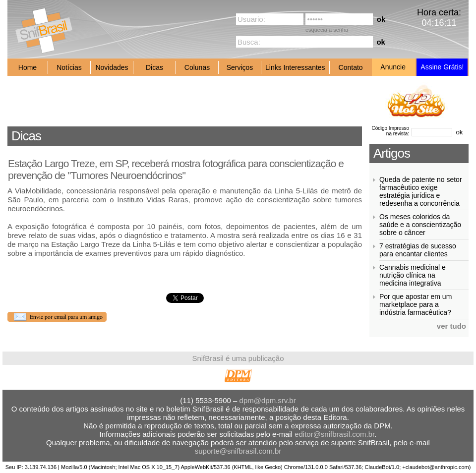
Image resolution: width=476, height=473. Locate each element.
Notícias (69, 67)
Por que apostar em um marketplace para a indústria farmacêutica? (416, 304)
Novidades (112, 67)
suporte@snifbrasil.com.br (238, 451)
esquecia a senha (327, 30)
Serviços (240, 67)
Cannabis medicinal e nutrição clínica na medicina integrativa (413, 275)
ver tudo (451, 326)
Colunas (197, 67)
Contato (351, 67)
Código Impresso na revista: (390, 131)
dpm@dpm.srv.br (268, 400)
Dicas (154, 67)
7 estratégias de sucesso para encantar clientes (418, 250)
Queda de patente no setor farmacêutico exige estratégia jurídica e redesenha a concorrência (421, 191)
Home (28, 67)
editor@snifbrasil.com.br (334, 434)
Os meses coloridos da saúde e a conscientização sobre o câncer (420, 225)
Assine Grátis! (442, 67)
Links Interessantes (295, 67)
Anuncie (393, 67)
